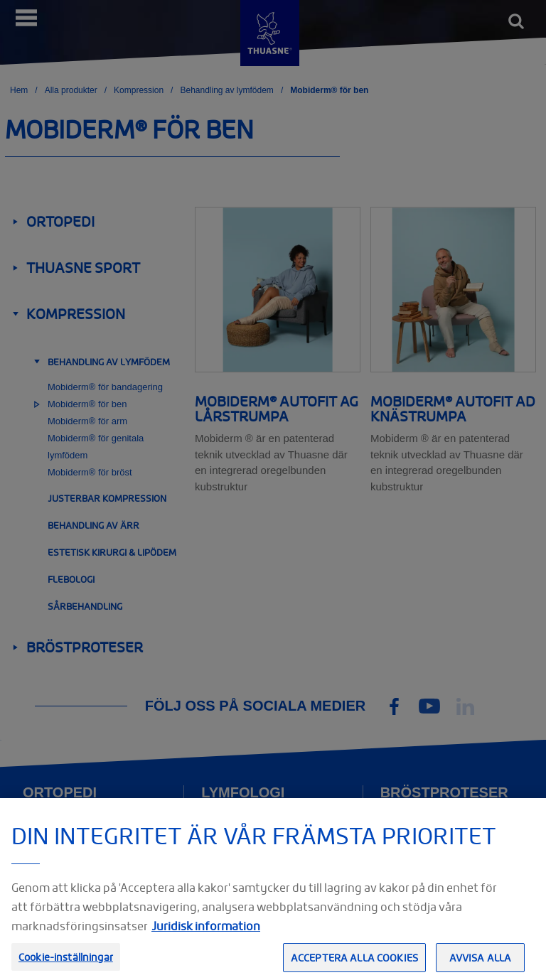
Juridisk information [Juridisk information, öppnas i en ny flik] (206, 946)
